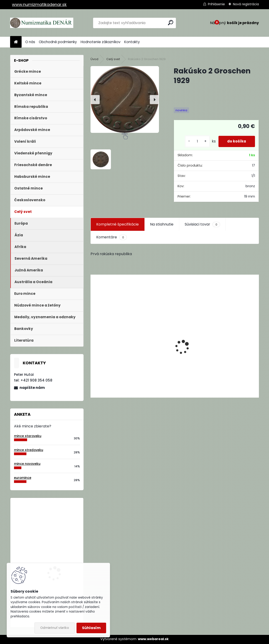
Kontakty (132, 42)
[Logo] (42, 23)
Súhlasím (91, 628)
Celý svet (113, 59)
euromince (23, 478)
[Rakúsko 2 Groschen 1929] (125, 99)
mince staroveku (28, 436)
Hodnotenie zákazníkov (101, 42)
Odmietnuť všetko (55, 628)
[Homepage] (16, 42)
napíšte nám (32, 388)
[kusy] (196, 141)
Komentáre (111, 237)
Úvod (94, 59)
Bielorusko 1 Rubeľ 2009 (59, 520)
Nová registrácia (246, 4)
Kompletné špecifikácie (118, 224)
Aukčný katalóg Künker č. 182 (116, 361)
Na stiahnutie (162, 224)
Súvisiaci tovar (202, 224)
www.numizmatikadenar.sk (39, 4)
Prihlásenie (216, 4)
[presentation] (95, 100)
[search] (171, 23)
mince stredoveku (29, 450)
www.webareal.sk (153, 639)
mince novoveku (27, 464)
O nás (30, 42)
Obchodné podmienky (58, 42)
